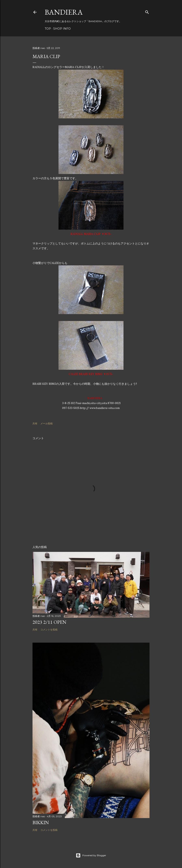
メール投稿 (47, 423)
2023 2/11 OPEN (49, 622)
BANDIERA (64, 12)
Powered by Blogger (91, 855)
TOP (48, 29)
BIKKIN (41, 822)
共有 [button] (35, 423)
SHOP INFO (62, 29)
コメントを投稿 (49, 630)
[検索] (147, 11)
